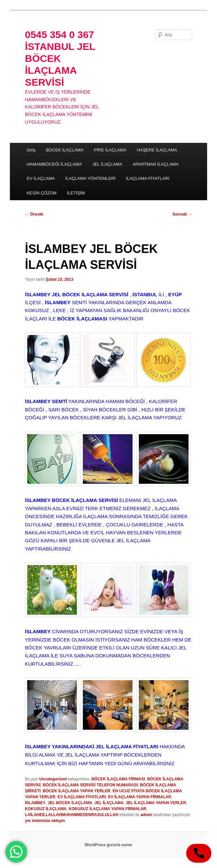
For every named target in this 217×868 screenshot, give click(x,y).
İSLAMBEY (35, 803)
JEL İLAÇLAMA (107, 164)
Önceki (34, 214)
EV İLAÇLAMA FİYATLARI (82, 797)
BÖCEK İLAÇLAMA (65, 150)
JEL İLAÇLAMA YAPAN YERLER (156, 803)
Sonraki (182, 214)
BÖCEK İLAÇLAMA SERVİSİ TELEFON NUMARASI (90, 785)
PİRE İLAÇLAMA (110, 150)
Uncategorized (53, 779)
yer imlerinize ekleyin (45, 821)
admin (146, 815)
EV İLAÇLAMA (41, 178)
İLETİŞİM (76, 193)
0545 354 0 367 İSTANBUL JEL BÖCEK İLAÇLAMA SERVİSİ (60, 58)
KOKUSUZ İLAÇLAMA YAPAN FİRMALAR (107, 809)
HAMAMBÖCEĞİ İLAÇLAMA (54, 164)
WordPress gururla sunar (109, 845)
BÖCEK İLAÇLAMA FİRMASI (118, 779)
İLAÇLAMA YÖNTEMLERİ (90, 178)
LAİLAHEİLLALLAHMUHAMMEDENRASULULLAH (72, 815)
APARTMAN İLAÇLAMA (156, 164)
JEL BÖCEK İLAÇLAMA (70, 803)
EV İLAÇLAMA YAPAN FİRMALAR (140, 797)
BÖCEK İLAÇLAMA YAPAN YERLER (77, 791)
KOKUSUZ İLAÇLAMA (46, 809)
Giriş (31, 150)
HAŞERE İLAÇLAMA (157, 150)
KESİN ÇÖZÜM (41, 193)
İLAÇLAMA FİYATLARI (148, 178)
